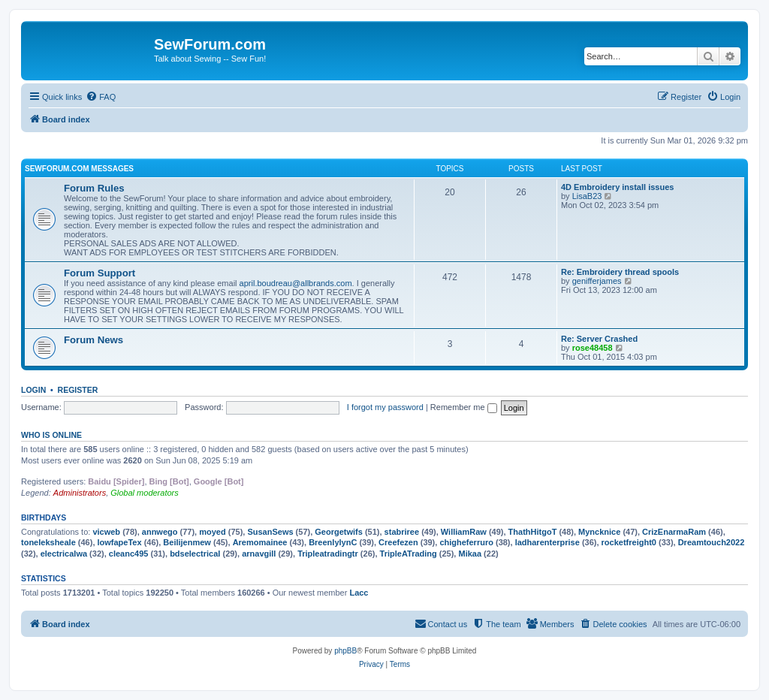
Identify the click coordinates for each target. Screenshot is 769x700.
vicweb (106, 532)
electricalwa (64, 554)
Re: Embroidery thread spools (620, 272)
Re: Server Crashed (599, 339)
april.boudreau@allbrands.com (296, 283)
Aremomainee (260, 542)
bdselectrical (195, 554)
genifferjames (597, 281)
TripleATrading (409, 554)
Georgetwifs (339, 532)
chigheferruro (466, 542)
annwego (160, 532)
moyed (212, 532)
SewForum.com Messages (79, 169)
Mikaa (470, 554)
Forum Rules (94, 188)
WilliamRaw (464, 532)
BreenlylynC (333, 542)
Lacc (359, 593)
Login (33, 390)
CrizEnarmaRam (674, 532)
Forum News (93, 340)
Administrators (80, 493)
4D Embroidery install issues (617, 187)
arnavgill (259, 554)
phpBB (345, 651)
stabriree (402, 532)
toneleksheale (48, 542)
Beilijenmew (187, 542)
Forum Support (100, 273)
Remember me (464, 407)
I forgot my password (385, 407)
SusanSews (270, 532)
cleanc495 (129, 554)
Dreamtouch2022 (712, 542)
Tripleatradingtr (328, 554)
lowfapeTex (120, 542)
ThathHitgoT (533, 532)
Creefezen (398, 542)
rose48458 (593, 348)
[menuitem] (101, 97)
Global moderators (145, 493)
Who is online (51, 435)
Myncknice (599, 532)
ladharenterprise (547, 542)
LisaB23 (587, 196)
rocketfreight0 (629, 542)
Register (78, 390)
